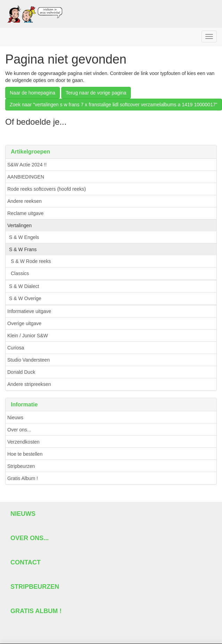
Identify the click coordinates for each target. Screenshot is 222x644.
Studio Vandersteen (29, 360)
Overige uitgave (24, 323)
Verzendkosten (23, 442)
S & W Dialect (24, 286)
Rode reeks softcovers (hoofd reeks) (47, 189)
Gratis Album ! (23, 478)
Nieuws (15, 418)
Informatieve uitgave (29, 311)
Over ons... (19, 430)
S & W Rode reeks (31, 261)
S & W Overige (25, 298)
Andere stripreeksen (29, 384)
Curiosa (16, 348)
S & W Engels (24, 237)
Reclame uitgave (25, 213)
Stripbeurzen (21, 466)
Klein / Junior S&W (28, 336)
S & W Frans (23, 249)
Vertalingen (19, 225)
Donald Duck (21, 372)
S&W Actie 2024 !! (27, 165)
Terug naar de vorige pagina (96, 93)
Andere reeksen (25, 201)
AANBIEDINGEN (26, 177)
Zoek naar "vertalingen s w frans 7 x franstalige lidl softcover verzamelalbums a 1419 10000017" (114, 105)
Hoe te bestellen (25, 454)
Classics (20, 273)
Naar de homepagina (33, 93)
